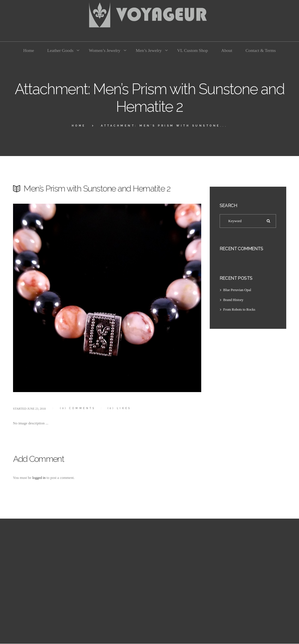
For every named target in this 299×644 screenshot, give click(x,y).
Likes (122, 408)
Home (79, 126)
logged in (39, 478)
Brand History (234, 300)
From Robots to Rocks (240, 310)
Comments (79, 408)
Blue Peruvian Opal (238, 290)
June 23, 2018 (37, 409)
